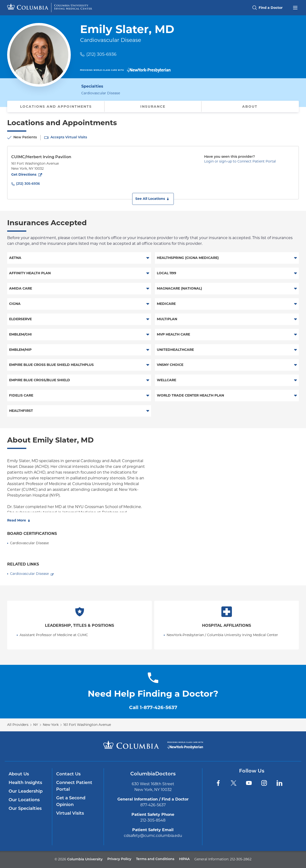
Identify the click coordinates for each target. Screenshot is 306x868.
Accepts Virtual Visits (69, 137)
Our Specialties (25, 809)
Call (153, 707)
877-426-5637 (153, 805)
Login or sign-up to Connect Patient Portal (240, 161)
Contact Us (68, 774)
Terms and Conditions (155, 859)
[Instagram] (264, 783)
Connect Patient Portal (74, 786)
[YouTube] (249, 783)
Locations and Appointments (56, 106)
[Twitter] (234, 783)
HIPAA (184, 859)
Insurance (153, 106)
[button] (153, 199)
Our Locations (24, 800)
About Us (19, 774)
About (250, 106)
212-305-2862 (241, 859)
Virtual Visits (70, 814)
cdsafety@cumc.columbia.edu (153, 836)
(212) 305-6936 (101, 54)
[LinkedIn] (279, 783)
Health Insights (25, 783)
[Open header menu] (295, 7)
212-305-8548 (153, 820)
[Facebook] (218, 783)
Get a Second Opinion (71, 802)
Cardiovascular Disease (29, 574)
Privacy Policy (119, 859)
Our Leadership (26, 792)
